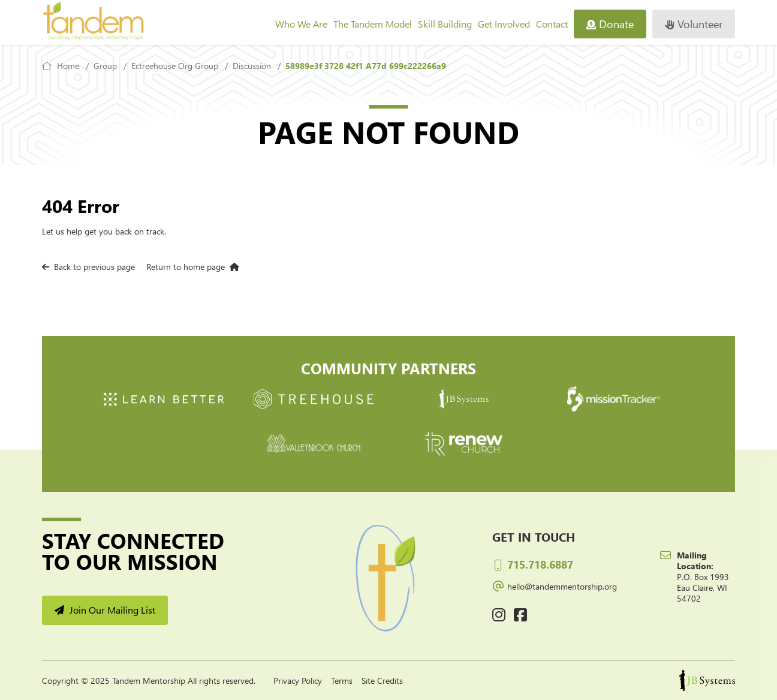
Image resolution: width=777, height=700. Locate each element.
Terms (342, 681)
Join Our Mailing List (105, 610)
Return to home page (193, 267)
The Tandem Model (373, 24)
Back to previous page (88, 267)
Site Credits (382, 681)
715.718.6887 (533, 564)
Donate (610, 24)
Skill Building (445, 24)
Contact (552, 24)
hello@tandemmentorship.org (555, 585)
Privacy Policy (298, 681)
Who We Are (301, 24)
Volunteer (694, 24)
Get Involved (504, 24)
